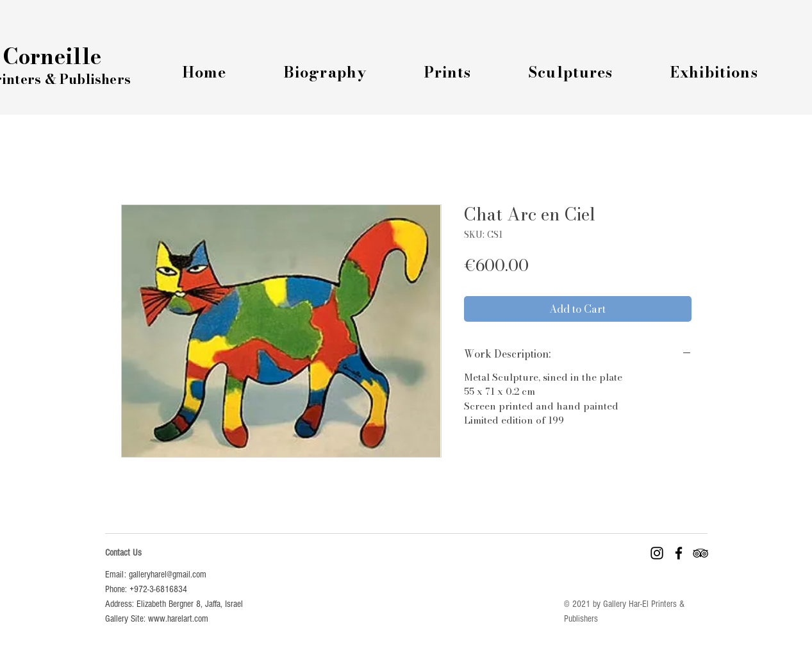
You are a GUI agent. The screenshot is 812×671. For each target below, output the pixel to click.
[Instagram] (657, 553)
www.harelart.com (178, 619)
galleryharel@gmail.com (168, 575)
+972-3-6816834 (158, 589)
